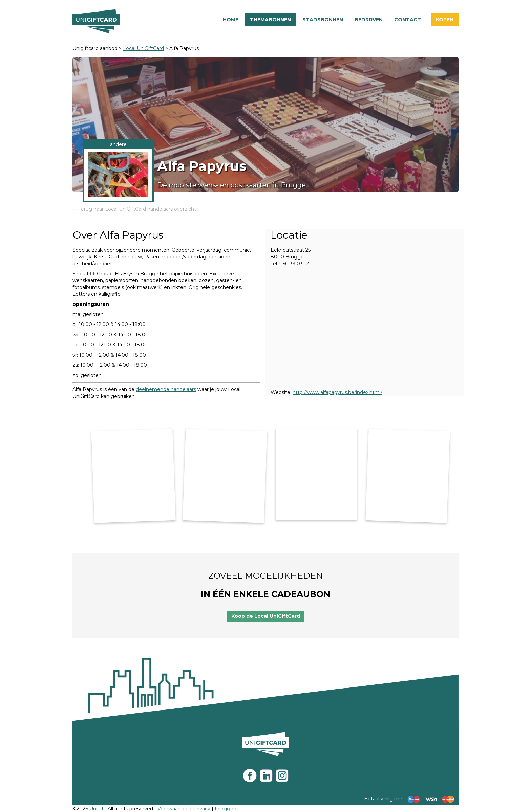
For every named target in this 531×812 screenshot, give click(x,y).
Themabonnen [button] (270, 20)
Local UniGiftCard (143, 48)
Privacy (202, 809)
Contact (408, 20)
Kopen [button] (445, 20)
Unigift (97, 809)
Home (231, 20)
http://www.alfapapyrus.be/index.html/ (337, 392)
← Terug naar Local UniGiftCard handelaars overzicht (134, 209)
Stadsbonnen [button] (323, 20)
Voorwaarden (173, 809)
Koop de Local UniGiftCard (266, 616)
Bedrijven (369, 20)
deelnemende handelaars (166, 389)
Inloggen (226, 809)
